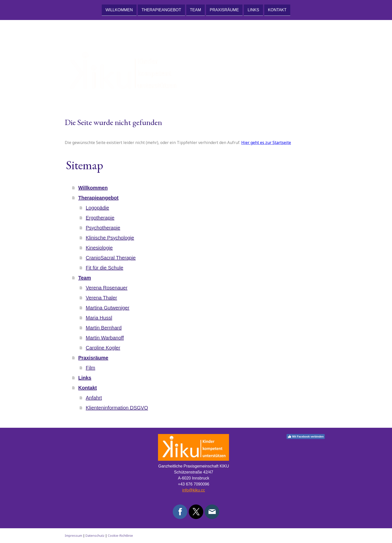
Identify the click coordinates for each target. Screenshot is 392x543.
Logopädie (97, 208)
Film (90, 368)
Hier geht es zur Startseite (266, 142)
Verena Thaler (101, 298)
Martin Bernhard (104, 328)
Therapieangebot (161, 10)
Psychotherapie (103, 228)
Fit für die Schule (104, 268)
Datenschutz (95, 535)
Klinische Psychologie (110, 238)
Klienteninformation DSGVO (117, 408)
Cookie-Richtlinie (120, 535)
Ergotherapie (100, 218)
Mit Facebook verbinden (306, 436)
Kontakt (277, 10)
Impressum (73, 535)
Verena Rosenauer (107, 288)
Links (253, 10)
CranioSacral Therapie (111, 258)
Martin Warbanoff (105, 338)
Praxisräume (224, 10)
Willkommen (119, 10)
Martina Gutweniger (108, 308)
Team (195, 10)
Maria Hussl (99, 318)
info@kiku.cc (194, 490)
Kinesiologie (99, 248)
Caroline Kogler (103, 348)
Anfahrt (94, 398)
